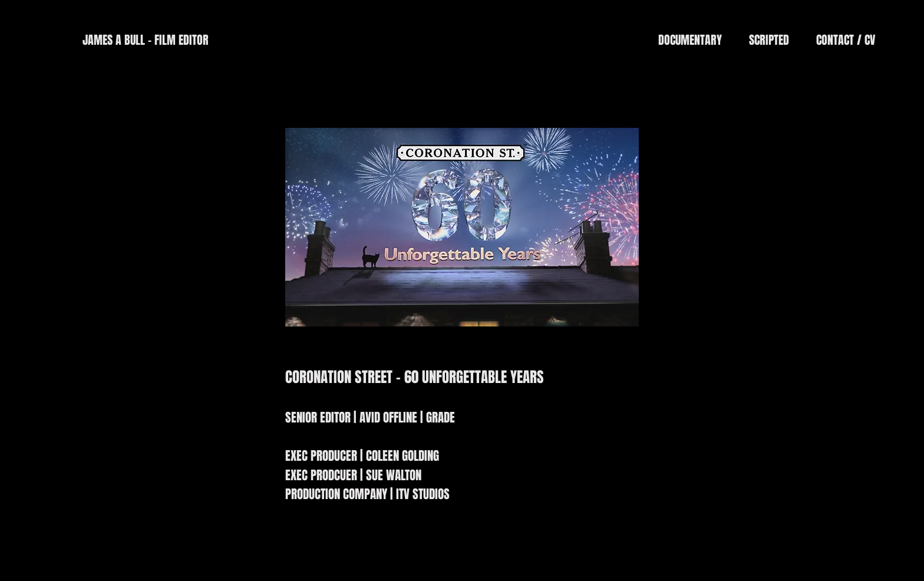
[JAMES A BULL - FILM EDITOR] (145, 40)
